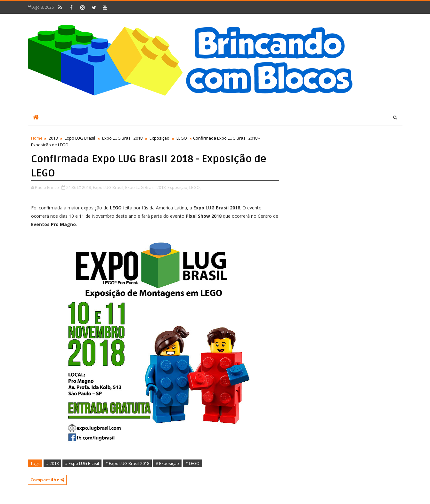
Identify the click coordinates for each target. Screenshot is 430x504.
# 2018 (52, 463)
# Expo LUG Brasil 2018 (127, 463)
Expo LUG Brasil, (109, 187)
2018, (87, 187)
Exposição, (178, 187)
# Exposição (167, 463)
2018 (53, 138)
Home (37, 138)
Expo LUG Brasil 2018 (122, 138)
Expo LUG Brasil (80, 138)
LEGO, (195, 187)
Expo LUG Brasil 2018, (146, 187)
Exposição (159, 138)
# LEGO (192, 463)
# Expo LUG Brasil (82, 463)
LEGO (182, 138)
